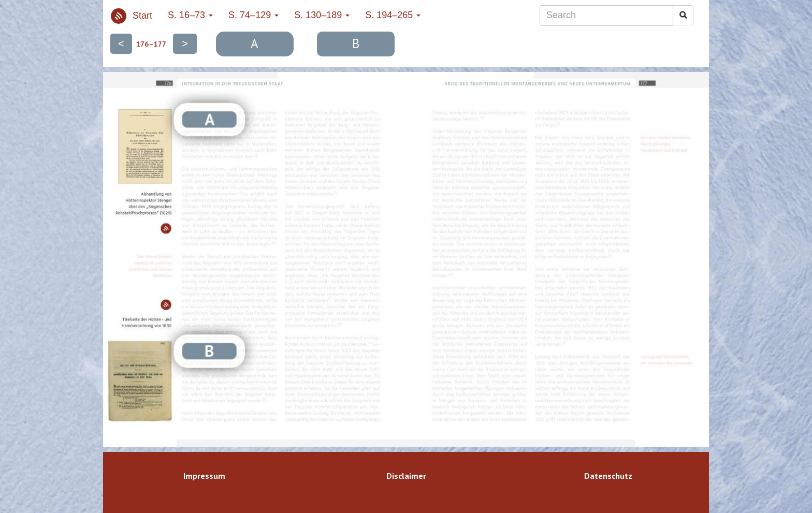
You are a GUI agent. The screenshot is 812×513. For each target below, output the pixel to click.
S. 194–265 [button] (393, 15)
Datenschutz (608, 476)
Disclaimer (406, 476)
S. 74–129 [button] (253, 15)
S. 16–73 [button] (190, 15)
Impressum (204, 476)
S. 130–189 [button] (322, 15)
